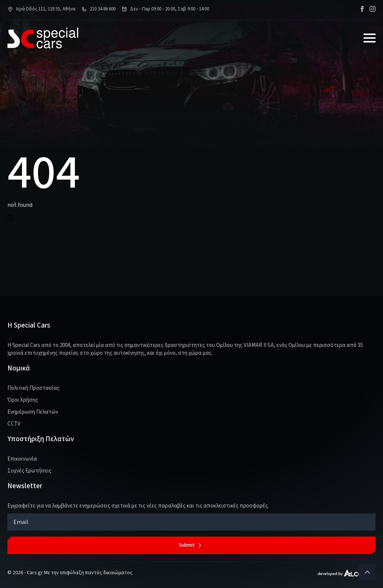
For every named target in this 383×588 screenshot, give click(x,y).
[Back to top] (367, 572)
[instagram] (373, 9)
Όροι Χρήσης (23, 400)
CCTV (14, 424)
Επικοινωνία (22, 459)
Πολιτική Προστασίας (34, 388)
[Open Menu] (370, 38)
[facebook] (362, 9)
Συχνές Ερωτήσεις (29, 471)
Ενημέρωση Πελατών (33, 412)
